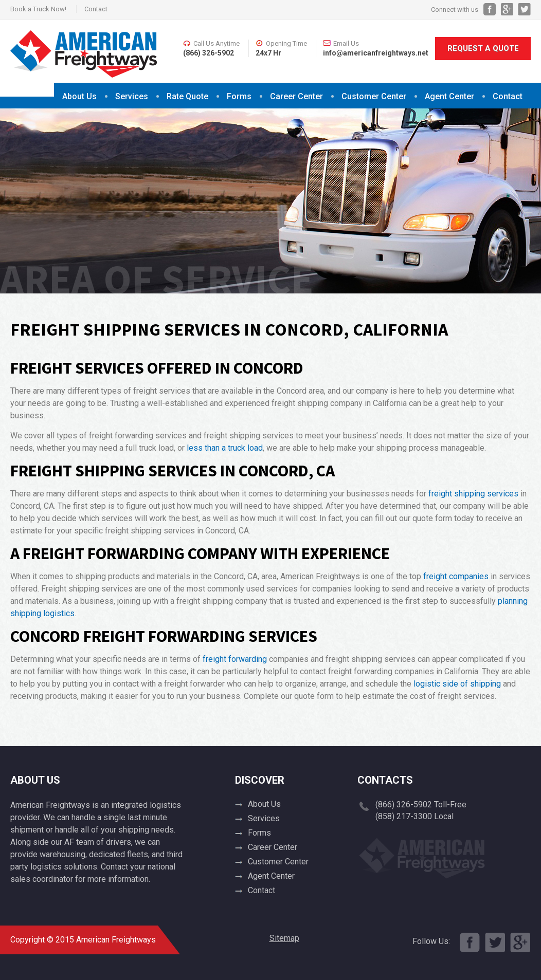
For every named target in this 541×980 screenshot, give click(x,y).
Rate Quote (187, 96)
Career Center (296, 96)
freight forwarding (235, 659)
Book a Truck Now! (38, 9)
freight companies (456, 576)
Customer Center (374, 96)
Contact (96, 9)
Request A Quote (483, 48)
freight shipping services (473, 494)
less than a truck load (225, 448)
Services (132, 96)
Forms (239, 96)
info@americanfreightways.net (376, 53)
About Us (79, 96)
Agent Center (449, 96)
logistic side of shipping (457, 684)
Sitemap (284, 938)
